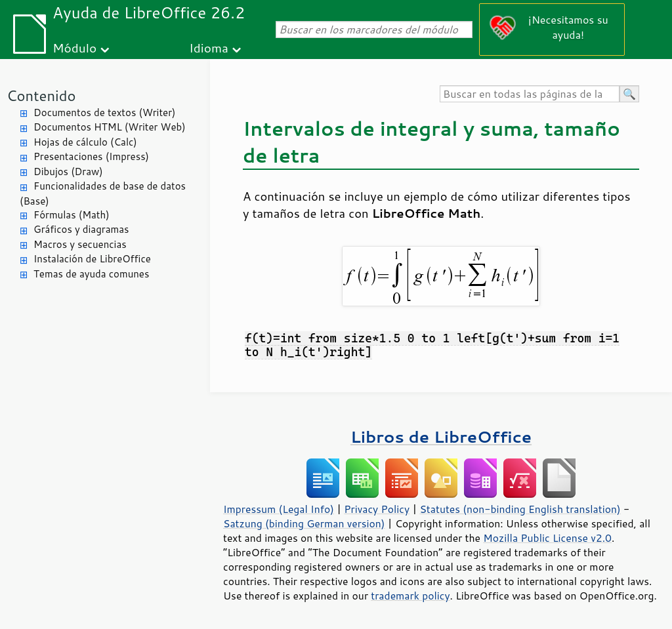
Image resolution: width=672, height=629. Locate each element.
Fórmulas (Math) (72, 215)
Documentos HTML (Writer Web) (110, 127)
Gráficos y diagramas (81, 229)
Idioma (209, 48)
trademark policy (410, 596)
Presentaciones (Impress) (91, 156)
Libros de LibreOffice (441, 436)
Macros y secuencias (80, 244)
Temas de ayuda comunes (91, 274)
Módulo (74, 48)
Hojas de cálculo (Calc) (85, 142)
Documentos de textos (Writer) (105, 112)
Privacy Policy (377, 509)
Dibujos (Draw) (68, 172)
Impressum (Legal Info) (279, 509)
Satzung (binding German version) (304, 523)
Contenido (41, 95)
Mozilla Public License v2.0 (547, 538)
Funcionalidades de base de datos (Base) (103, 193)
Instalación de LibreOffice (92, 259)
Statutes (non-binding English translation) (520, 509)
